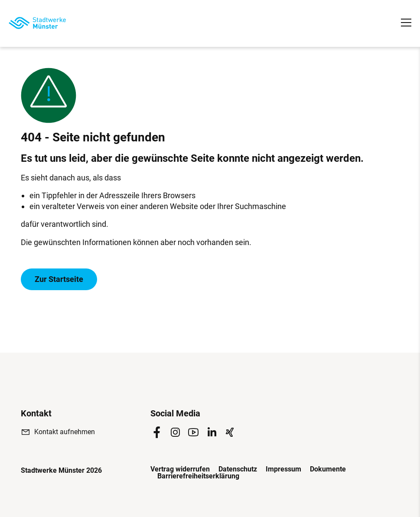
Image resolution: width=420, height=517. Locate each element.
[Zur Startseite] (37, 23)
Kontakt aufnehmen (65, 432)
